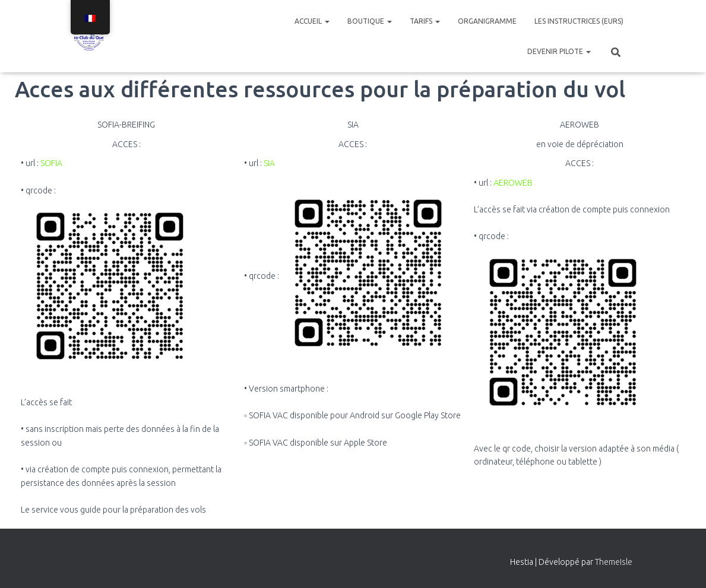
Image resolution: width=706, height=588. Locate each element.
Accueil (312, 21)
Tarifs (425, 21)
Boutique (370, 21)
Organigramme (487, 21)
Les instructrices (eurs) (579, 21)
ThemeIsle (614, 562)
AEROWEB (513, 183)
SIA (269, 163)
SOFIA (51, 163)
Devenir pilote (559, 51)
